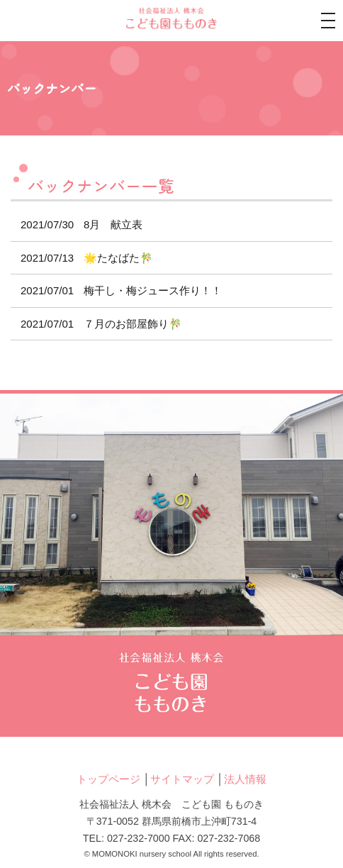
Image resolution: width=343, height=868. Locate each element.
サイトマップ (182, 779)
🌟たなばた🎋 (82, 258)
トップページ (108, 779)
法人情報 (245, 779)
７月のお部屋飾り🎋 (96, 324)
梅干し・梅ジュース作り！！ (116, 290)
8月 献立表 (77, 224)
